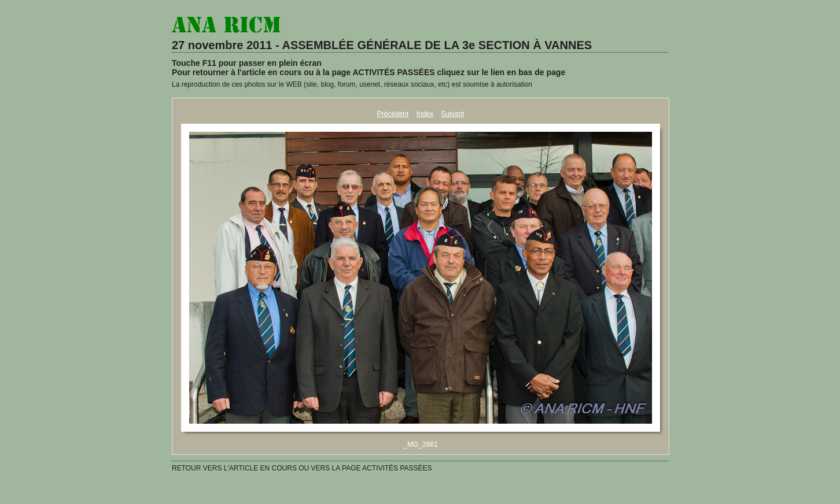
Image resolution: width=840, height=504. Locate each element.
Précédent (393, 114)
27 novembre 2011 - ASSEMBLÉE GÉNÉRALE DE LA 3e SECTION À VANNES (382, 45)
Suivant (452, 114)
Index (425, 114)
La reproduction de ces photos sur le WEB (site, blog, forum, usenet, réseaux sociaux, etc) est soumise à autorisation (352, 84)
